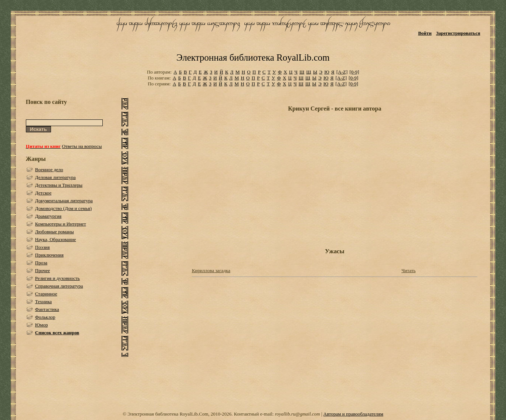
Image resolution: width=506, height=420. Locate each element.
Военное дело (49, 170)
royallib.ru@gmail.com (298, 414)
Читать (408, 270)
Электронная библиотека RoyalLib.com (253, 57)
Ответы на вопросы (82, 146)
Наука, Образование (56, 239)
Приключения (49, 255)
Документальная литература (64, 201)
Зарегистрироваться (458, 33)
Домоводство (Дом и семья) (63, 208)
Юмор (42, 325)
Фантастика (47, 309)
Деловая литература (55, 177)
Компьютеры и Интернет (61, 224)
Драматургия (48, 216)
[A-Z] (342, 72)
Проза (41, 263)
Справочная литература (59, 286)
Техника (43, 302)
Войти (425, 33)
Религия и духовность (57, 278)
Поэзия (43, 247)
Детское (43, 193)
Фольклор (45, 317)
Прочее (43, 270)
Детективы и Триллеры (59, 185)
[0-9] (354, 72)
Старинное (46, 294)
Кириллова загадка (211, 270)
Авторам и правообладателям (353, 414)
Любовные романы (55, 232)
